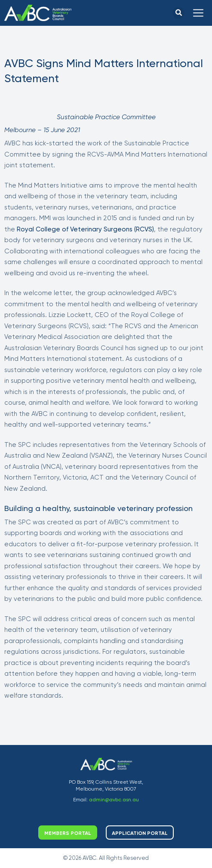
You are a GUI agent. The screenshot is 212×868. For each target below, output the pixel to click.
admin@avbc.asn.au (114, 800)
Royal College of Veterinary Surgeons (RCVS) (85, 229)
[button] (178, 13)
